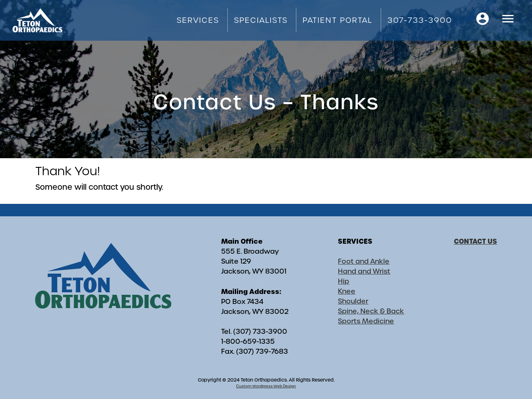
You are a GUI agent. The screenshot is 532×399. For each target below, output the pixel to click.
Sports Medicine (366, 321)
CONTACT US (475, 241)
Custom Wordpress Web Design (266, 386)
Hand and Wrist (364, 271)
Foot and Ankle (364, 261)
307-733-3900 (420, 20)
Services (198, 20)
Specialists (261, 20)
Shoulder (353, 301)
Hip (344, 281)
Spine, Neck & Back (371, 311)
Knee (347, 291)
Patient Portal (337, 20)
